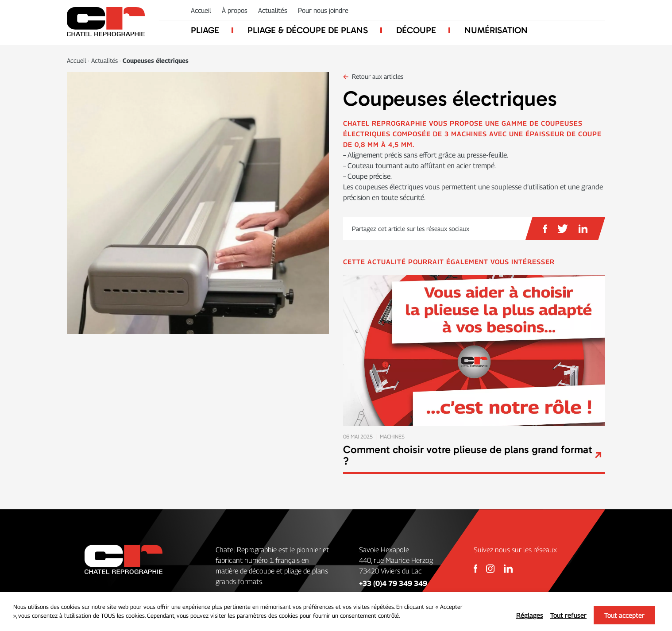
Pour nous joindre (323, 10)
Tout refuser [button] (568, 615)
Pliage (205, 30)
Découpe (416, 30)
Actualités (273, 10)
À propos (235, 10)
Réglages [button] (530, 615)
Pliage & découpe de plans (308, 30)
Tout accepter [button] (624, 615)
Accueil (201, 10)
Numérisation (496, 30)
